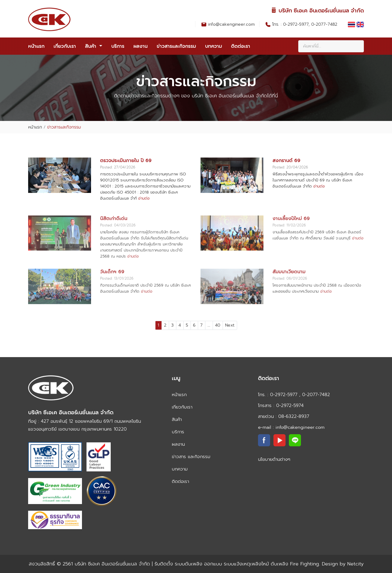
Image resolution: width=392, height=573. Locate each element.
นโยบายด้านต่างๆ (274, 459)
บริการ (118, 46)
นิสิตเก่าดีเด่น (114, 236)
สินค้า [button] (91, 46)
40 (218, 325)
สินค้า (177, 419)
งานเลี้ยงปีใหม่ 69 (291, 236)
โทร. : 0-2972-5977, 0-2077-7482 (305, 24)
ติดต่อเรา (241, 46)
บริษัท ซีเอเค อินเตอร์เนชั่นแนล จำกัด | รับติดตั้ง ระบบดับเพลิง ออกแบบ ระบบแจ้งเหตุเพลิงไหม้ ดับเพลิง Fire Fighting (197, 564)
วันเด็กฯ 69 (112, 289)
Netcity (354, 564)
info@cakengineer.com (231, 24)
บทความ (214, 46)
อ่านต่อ (144, 198)
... (209, 325)
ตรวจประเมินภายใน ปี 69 (126, 160)
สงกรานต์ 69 (286, 160)
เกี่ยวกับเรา (65, 46)
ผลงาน (140, 46)
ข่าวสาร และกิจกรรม (191, 457)
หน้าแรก (36, 46)
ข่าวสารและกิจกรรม (176, 46)
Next (230, 325)
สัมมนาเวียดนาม (289, 289)
